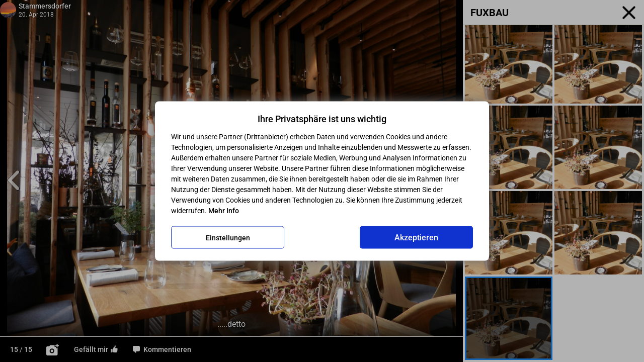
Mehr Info (224, 211)
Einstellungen (228, 237)
